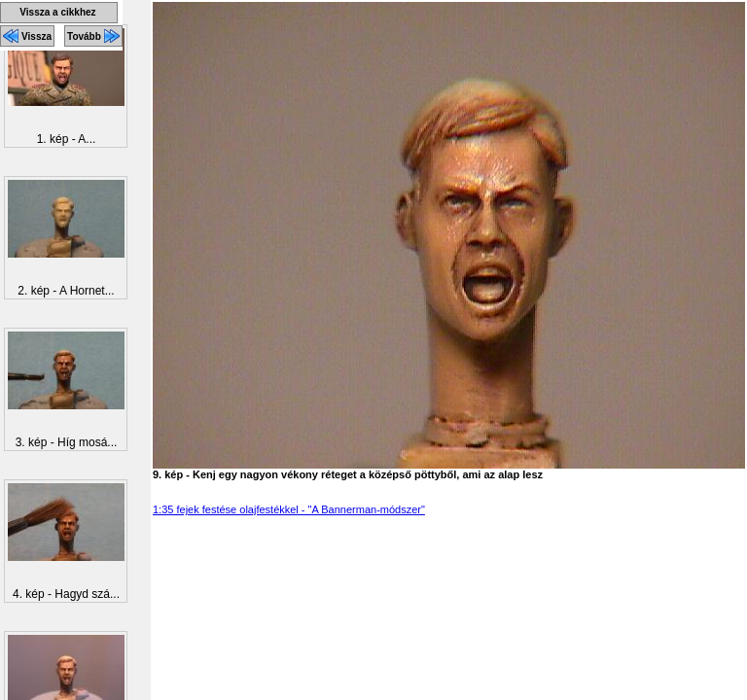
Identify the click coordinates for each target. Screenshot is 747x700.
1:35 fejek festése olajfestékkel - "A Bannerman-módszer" (289, 509)
